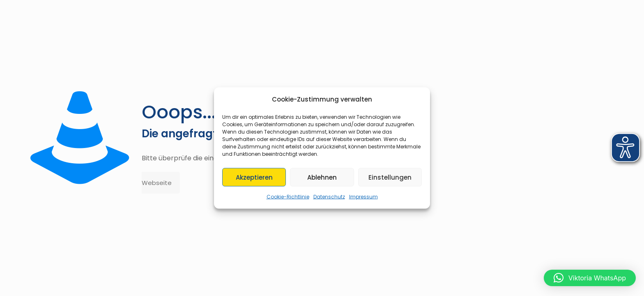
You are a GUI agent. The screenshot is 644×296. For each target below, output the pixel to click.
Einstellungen (390, 177)
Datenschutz (329, 197)
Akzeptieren (254, 177)
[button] (590, 278)
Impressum (363, 197)
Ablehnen (322, 177)
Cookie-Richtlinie (288, 197)
